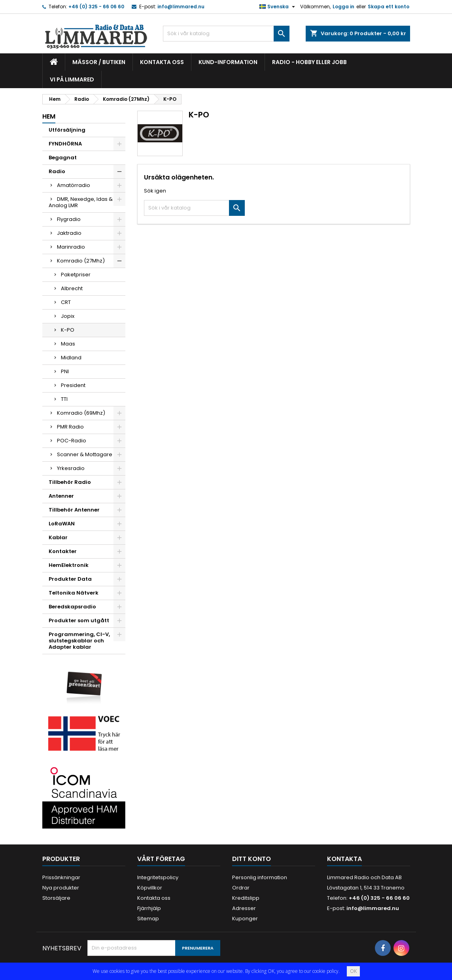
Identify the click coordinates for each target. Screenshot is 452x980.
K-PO (68, 330)
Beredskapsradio (72, 607)
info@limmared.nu (181, 7)
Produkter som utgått (79, 620)
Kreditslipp (246, 898)
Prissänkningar (61, 877)
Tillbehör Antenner (74, 510)
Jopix (68, 316)
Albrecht (72, 288)
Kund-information (228, 62)
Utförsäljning (67, 130)
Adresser (244, 908)
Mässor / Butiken (99, 62)
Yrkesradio (71, 468)
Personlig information (260, 877)
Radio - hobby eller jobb (309, 62)
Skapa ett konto (389, 7)
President (73, 385)
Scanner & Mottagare (85, 454)
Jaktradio (69, 233)
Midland (71, 358)
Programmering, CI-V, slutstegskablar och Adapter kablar (79, 641)
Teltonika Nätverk (74, 593)
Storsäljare (56, 898)
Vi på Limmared (72, 79)
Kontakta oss (162, 62)
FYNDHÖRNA (65, 144)
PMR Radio (70, 427)
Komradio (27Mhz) (81, 261)
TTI (64, 399)
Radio (57, 171)
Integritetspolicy (158, 877)
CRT (66, 302)
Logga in (343, 7)
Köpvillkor (150, 888)
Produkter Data (70, 579)
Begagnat (63, 158)
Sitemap (148, 919)
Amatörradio (74, 185)
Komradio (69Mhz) (81, 413)
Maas (68, 344)
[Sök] (226, 34)
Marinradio (71, 247)
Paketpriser (76, 275)
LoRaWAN (62, 524)
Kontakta (344, 859)
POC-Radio (72, 441)
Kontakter (63, 551)
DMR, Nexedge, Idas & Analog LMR (81, 202)
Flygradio (69, 219)
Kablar (58, 537)
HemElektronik (69, 565)
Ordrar (241, 888)
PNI (65, 371)
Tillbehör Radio (70, 482)
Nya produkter (61, 888)
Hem (49, 116)
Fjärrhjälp (149, 908)
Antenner (61, 496)
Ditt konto (252, 859)
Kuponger (245, 919)
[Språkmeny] (278, 7)
